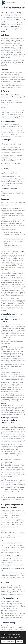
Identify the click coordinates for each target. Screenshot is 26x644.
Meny (24, 3)
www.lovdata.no (17, 51)
